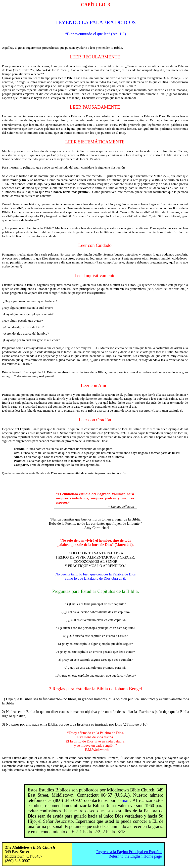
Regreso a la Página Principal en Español (129, 852)
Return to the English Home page (135, 856)
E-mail (123, 800)
